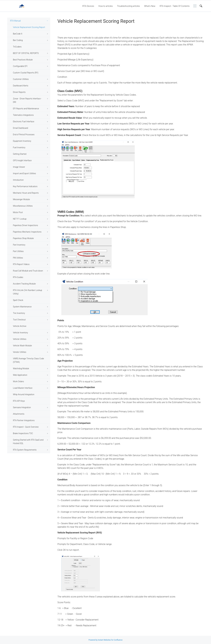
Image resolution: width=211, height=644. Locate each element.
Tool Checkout (19, 320)
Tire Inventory (19, 313)
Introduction (18, 180)
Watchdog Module (21, 368)
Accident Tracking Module (24, 284)
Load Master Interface (23, 388)
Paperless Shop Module (23, 238)
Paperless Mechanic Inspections (27, 232)
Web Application (20, 375)
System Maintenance (22, 307)
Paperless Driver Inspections (25, 225)
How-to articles (106, 6)
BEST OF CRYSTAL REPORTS (26, 53)
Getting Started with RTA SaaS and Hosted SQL (28, 442)
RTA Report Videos (21, 264)
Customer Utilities (21, 79)
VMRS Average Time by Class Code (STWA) (28, 360)
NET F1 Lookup (20, 219)
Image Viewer (19, 167)
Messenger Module (21, 199)
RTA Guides (18, 277)
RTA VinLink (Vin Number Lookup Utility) (27, 292)
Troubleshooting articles (128, 6)
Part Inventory (19, 245)
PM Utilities (18, 258)
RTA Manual (15, 21)
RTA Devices (88, 6)
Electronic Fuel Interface (24, 122)
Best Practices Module (23, 60)
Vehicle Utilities (20, 339)
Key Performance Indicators (25, 186)
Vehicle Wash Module (22, 346)
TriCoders (17, 47)
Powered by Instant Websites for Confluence (105, 640)
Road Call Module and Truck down (28, 271)
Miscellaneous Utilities (23, 206)
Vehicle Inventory (20, 333)
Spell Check (18, 300)
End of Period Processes (24, 135)
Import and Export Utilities (24, 173)
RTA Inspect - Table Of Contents (175, 6)
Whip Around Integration (24, 394)
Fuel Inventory (19, 147)
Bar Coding (18, 40)
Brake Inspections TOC (23, 433)
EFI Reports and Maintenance (26, 109)
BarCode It (18, 34)
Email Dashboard (21, 128)
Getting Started (20, 154)
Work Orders (18, 381)
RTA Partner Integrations (24, 420)
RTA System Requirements (25, 450)
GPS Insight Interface (22, 160)
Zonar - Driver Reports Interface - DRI (27, 100)
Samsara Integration (22, 407)
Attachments (19, 414)
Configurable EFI (20, 66)
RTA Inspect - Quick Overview (26, 427)
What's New (150, 6)
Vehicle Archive (20, 326)
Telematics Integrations (23, 115)
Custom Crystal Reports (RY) (26, 73)
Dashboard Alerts (21, 86)
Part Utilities (18, 251)
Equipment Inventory (22, 141)
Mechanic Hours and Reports (26, 193)
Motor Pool (18, 212)
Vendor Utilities (20, 352)
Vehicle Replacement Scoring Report (29, 27)
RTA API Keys (19, 401)
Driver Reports (19, 92)
